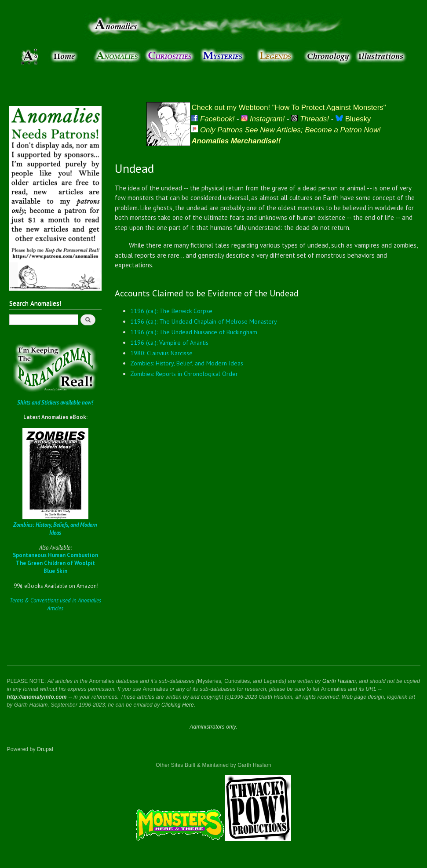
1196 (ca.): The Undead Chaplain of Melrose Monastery (204, 321)
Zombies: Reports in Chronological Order (184, 374)
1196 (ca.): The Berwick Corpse (171, 311)
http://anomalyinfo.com (37, 697)
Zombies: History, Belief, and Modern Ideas (187, 363)
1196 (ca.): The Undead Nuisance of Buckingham (194, 332)
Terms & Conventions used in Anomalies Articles (55, 604)
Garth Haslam (339, 681)
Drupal (45, 749)
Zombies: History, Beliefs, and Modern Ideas (55, 529)
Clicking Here (178, 705)
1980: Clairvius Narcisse (161, 353)
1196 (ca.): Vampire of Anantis (169, 343)
